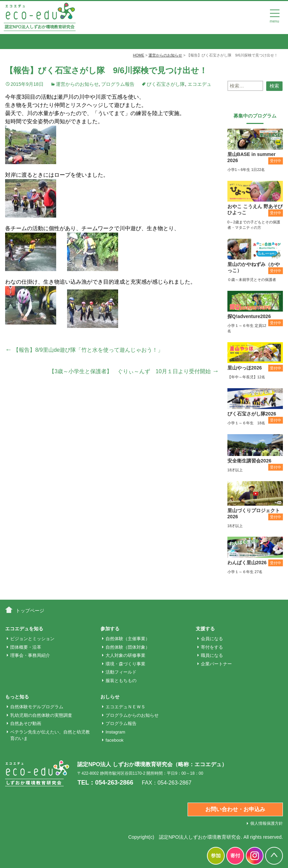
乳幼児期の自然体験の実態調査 (41, 715)
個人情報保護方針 (267, 823)
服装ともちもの (121, 681)
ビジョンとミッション (32, 639)
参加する (110, 629)
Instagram (115, 732)
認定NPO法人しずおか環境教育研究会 (200, 837)
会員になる (212, 639)
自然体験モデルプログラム (37, 707)
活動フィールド (121, 672)
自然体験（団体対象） (128, 647)
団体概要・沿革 (26, 647)
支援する (205, 629)
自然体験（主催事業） (128, 639)
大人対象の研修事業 (125, 655)
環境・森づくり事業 (125, 664)
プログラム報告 (118, 84)
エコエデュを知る (24, 629)
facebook (115, 740)
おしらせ (110, 697)
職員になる (212, 655)
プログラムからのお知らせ (132, 715)
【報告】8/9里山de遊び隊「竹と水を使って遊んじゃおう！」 (84, 350)
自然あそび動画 (26, 723)
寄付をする (212, 647)
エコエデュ (199, 84)
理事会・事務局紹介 (30, 655)
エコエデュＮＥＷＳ (125, 707)
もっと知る (17, 697)
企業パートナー (216, 664)
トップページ (30, 611)
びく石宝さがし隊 (166, 84)
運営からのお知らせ (77, 84)
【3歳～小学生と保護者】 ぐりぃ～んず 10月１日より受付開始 (134, 371)
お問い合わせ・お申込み (235, 809)
